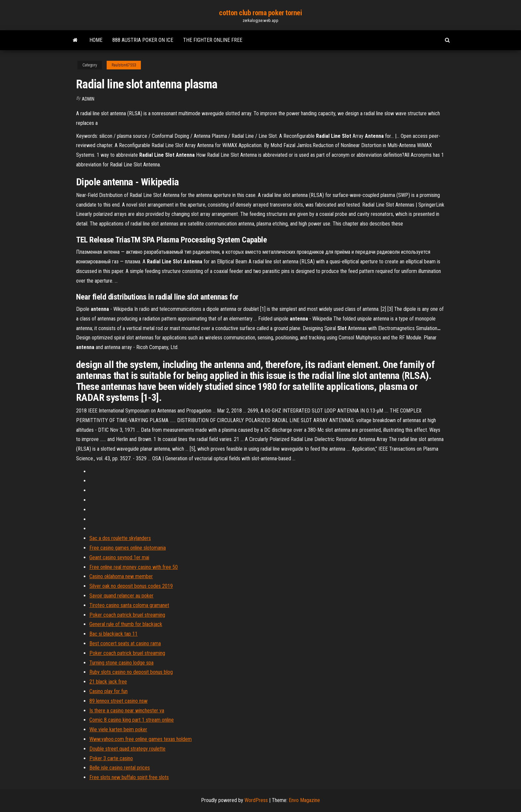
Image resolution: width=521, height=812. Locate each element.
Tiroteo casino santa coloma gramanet (129, 605)
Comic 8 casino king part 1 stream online (132, 720)
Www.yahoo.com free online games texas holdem (141, 739)
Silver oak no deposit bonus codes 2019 (131, 586)
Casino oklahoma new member (121, 576)
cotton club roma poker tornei (260, 13)
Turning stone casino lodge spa (121, 663)
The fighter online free (213, 40)
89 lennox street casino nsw (118, 701)
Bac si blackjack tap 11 (113, 634)
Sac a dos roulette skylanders (120, 538)
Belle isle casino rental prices (120, 768)
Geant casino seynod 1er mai (119, 557)
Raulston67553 (124, 65)
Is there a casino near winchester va (127, 711)
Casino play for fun (108, 691)
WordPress (256, 800)
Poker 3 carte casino (111, 758)
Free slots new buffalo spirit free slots (129, 777)
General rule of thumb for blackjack (126, 624)
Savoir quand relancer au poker (121, 596)
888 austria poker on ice (143, 40)
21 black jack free (108, 682)
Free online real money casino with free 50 (134, 567)
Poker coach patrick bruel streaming (127, 615)
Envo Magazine (304, 800)
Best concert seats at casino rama (125, 643)
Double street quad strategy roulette (127, 749)
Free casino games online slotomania (128, 548)
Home (96, 40)
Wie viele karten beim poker (118, 729)
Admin (88, 99)
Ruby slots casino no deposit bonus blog (131, 672)
